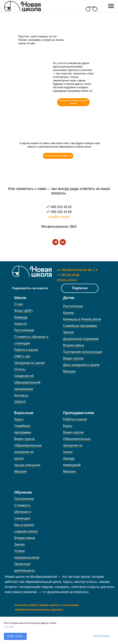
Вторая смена (74, 345)
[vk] (63, 242)
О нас (19, 304)
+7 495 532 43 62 (59, 207)
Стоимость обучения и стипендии (23, 512)
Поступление (24, 330)
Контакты (21, 395)
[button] (58, 156)
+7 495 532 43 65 (59, 212)
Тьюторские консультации (83, 352)
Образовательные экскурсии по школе (28, 452)
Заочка (68, 332)
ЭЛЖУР (20, 402)
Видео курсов (73, 358)
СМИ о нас (22, 356)
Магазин (69, 371)
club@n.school (59, 217)
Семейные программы (80, 326)
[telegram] (55, 242)
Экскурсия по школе (29, 363)
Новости (21, 324)
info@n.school (67, 280)
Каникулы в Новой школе (82, 319)
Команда (21, 317)
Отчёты (20, 369)
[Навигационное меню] (111, 6)
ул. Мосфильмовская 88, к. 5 (77, 270)
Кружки (69, 313)
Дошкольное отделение (81, 339)
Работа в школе (26, 350)
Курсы (19, 419)
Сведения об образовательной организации (27, 382)
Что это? (9, 627)
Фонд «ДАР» (24, 311)
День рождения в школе (81, 365)
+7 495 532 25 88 (68, 275)
